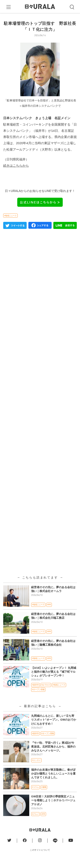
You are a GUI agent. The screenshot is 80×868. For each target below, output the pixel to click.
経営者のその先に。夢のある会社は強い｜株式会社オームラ (53, 596)
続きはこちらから (16, 173)
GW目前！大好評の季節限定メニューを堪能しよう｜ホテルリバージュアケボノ (53, 808)
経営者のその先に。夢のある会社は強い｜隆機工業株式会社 (53, 650)
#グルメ (35, 821)
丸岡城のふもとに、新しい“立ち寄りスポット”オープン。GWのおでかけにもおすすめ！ (54, 727)
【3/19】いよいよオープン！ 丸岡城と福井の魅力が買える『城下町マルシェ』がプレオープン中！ (54, 679)
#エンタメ (36, 767)
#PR (49, 612)
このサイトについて (40, 857)
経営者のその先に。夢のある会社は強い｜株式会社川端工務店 (53, 623)
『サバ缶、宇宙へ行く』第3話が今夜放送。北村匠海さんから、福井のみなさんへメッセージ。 (53, 754)
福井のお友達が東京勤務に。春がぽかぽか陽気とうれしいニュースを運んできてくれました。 (53, 781)
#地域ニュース (10, 223)
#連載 (44, 794)
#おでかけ (46, 692)
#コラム (35, 794)
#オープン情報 (38, 697)
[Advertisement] (40, 366)
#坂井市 (35, 692)
